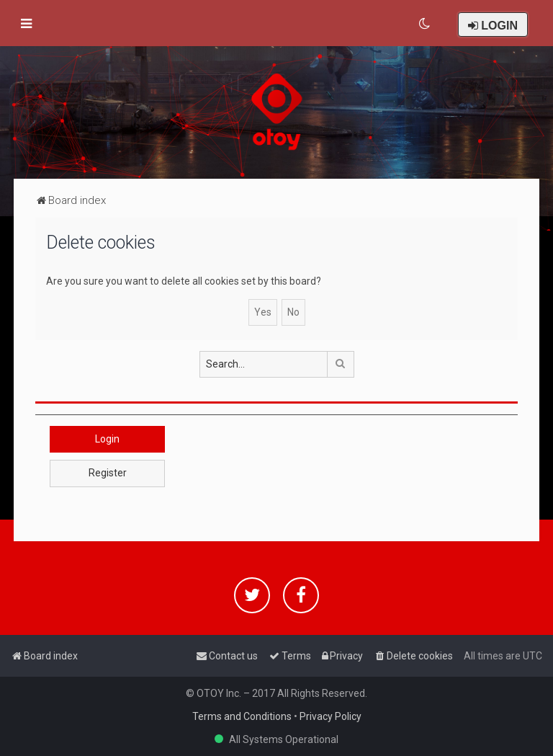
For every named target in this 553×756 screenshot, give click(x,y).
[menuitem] (425, 24)
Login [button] (107, 439)
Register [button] (108, 473)
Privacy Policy (331, 716)
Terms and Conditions (242, 716)
